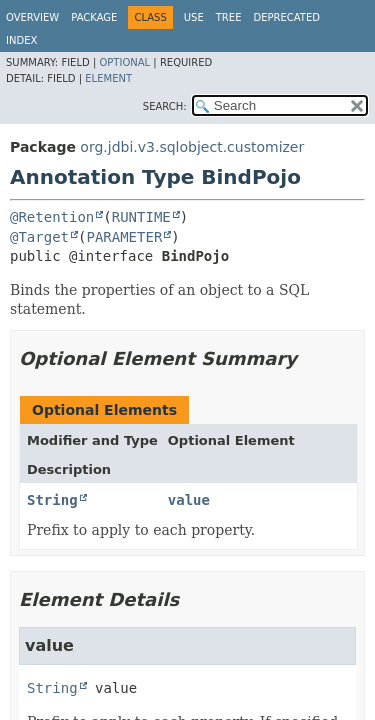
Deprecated (286, 17)
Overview (32, 17)
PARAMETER (124, 237)
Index (21, 40)
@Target (39, 237)
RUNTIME (141, 217)
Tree (229, 17)
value (189, 500)
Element (108, 78)
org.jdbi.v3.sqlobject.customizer (192, 147)
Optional (124, 62)
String (52, 500)
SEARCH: (165, 106)
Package (94, 17)
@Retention (52, 217)
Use (194, 17)
